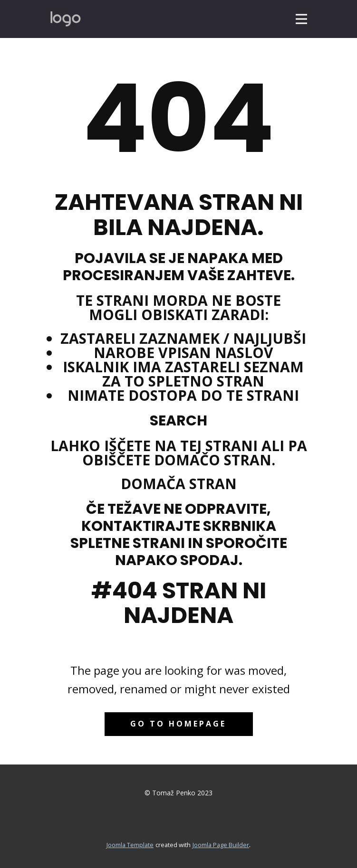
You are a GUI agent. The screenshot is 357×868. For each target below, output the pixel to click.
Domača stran (179, 484)
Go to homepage (178, 724)
